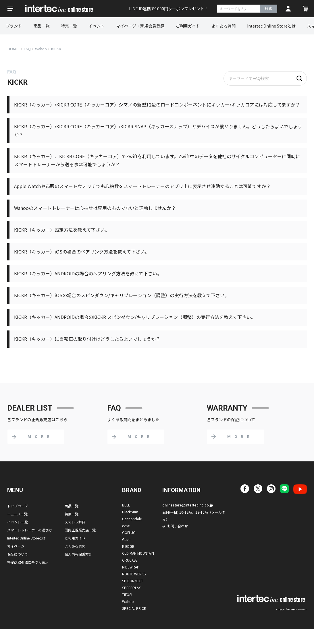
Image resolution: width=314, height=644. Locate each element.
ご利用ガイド (188, 26)
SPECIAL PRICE (134, 608)
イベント (97, 26)
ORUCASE (130, 560)
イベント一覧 (18, 522)
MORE (40, 437)
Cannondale (132, 519)
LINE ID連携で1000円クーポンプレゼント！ (169, 9)
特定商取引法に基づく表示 (28, 562)
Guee (126, 539)
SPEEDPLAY (131, 588)
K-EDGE (128, 546)
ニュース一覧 (17, 514)
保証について (18, 554)
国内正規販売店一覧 (80, 530)
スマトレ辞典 (75, 522)
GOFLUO (129, 532)
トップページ (18, 506)
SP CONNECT (133, 581)
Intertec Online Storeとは (271, 26)
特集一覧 (69, 26)
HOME (13, 49)
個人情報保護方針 (78, 554)
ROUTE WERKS (134, 574)
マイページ (16, 546)
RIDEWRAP (131, 567)
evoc (126, 526)
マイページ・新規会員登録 (140, 26)
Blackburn (130, 512)
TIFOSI (127, 594)
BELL (126, 505)
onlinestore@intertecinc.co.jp (188, 505)
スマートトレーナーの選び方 (30, 530)
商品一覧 (41, 26)
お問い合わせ (178, 526)
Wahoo (41, 49)
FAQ (27, 49)
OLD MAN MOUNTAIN (138, 553)
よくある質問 (224, 26)
